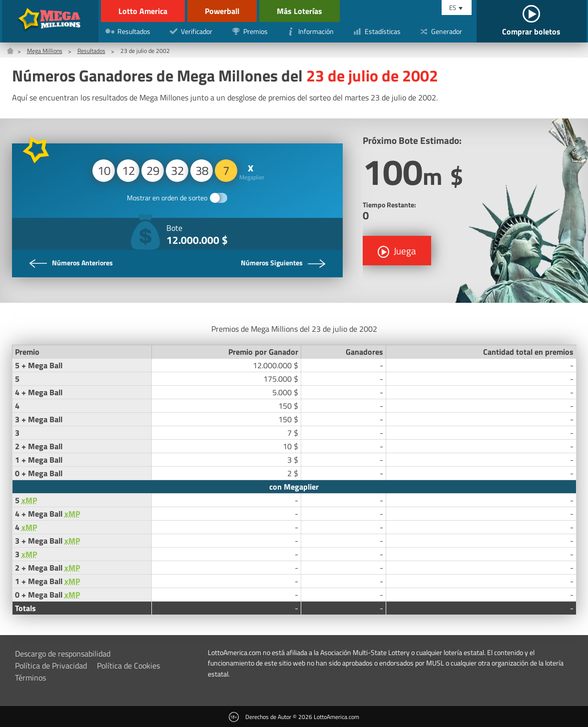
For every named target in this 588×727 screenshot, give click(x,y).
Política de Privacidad (51, 666)
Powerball (222, 11)
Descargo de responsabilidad (63, 654)
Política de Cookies (128, 666)
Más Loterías (299, 11)
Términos (30, 678)
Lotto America (143, 11)
